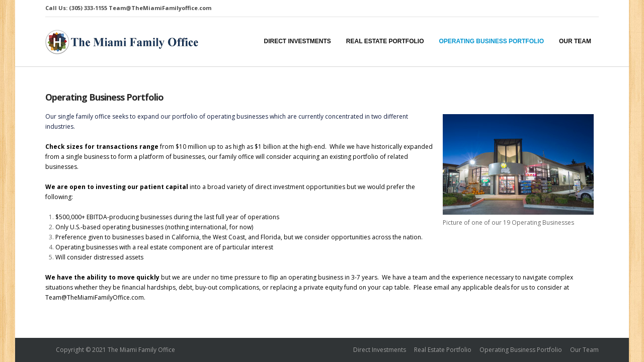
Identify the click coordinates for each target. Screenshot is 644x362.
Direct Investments (380, 350)
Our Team (584, 350)
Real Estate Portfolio (443, 350)
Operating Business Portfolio (104, 97)
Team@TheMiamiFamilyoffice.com (160, 8)
